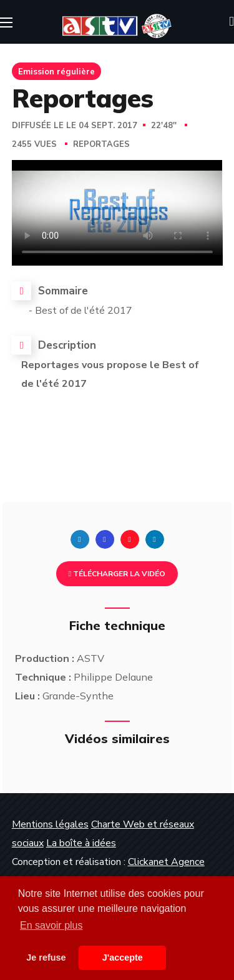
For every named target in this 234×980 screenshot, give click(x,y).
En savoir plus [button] (51, 925)
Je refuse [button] (46, 957)
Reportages (101, 144)
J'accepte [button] (123, 957)
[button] (232, 22)
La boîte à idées (81, 843)
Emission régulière (56, 71)
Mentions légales (50, 824)
